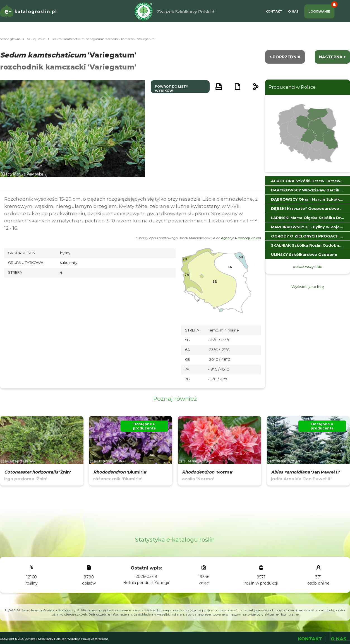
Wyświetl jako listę (308, 287)
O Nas (293, 11)
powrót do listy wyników (172, 89)
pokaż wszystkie (308, 266)
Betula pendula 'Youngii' (146, 583)
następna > (332, 57)
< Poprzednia (285, 57)
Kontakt (274, 11)
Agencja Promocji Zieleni (241, 238)
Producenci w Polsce (292, 87)
